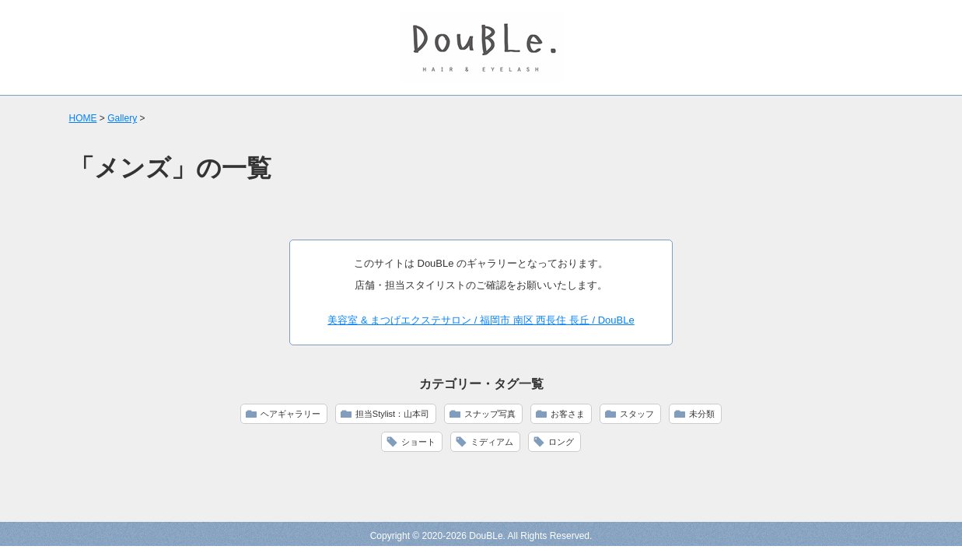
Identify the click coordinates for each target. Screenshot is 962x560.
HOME (83, 118)
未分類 (702, 414)
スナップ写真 (490, 414)
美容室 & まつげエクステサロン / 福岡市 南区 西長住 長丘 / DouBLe (481, 320)
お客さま (568, 414)
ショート (418, 442)
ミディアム (492, 442)
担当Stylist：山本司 (392, 414)
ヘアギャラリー (290, 414)
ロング (561, 442)
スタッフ (637, 414)
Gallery (122, 118)
